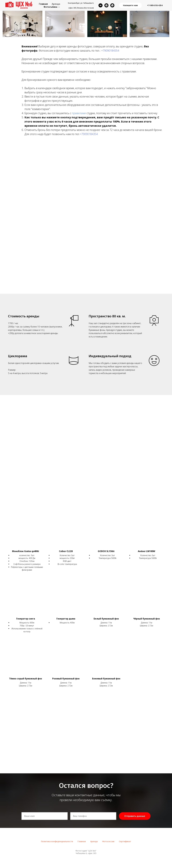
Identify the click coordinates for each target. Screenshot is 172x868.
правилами (79, 113)
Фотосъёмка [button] (51, 7)
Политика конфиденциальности (57, 841)
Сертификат (125, 841)
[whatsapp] (112, 5)
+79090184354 (110, 51)
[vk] (101, 5)
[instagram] (106, 5)
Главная (43, 4)
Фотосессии (108, 841)
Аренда (56, 4)
